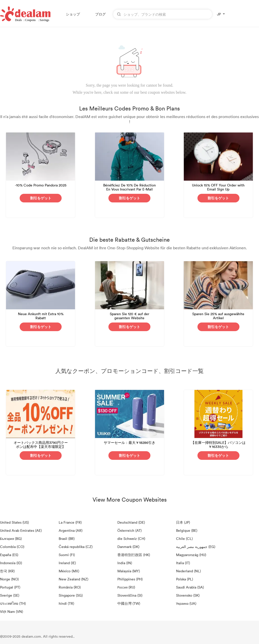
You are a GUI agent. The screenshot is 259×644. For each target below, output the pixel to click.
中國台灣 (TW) (129, 603)
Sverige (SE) (10, 595)
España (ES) (9, 555)
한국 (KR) (7, 571)
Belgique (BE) (187, 530)
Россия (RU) (126, 587)
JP (219, 14)
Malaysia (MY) (129, 571)
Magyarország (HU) (191, 555)
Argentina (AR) (71, 530)
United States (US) (14, 522)
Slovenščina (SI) (130, 595)
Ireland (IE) (67, 563)
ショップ (73, 14)
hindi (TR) (66, 603)
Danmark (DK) (128, 547)
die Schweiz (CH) (131, 538)
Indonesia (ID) (11, 563)
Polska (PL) (185, 579)
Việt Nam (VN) (12, 611)
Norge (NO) (9, 579)
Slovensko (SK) (188, 595)
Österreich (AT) (129, 530)
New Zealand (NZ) (73, 579)
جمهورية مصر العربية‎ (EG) (196, 547)
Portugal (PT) (10, 587)
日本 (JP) (183, 522)
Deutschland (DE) (131, 522)
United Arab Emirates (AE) (21, 530)
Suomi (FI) (67, 555)
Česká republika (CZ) (76, 547)
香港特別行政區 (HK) (134, 555)
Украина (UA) (186, 603)
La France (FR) (70, 522)
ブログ (100, 14)
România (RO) (70, 587)
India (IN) (125, 563)
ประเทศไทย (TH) (13, 603)
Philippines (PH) (130, 579)
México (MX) (69, 571)
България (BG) (11, 538)
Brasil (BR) (67, 538)
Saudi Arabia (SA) (190, 587)
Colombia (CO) (12, 547)
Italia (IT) (183, 563)
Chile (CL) (184, 538)
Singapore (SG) (71, 595)
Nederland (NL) (188, 571)
